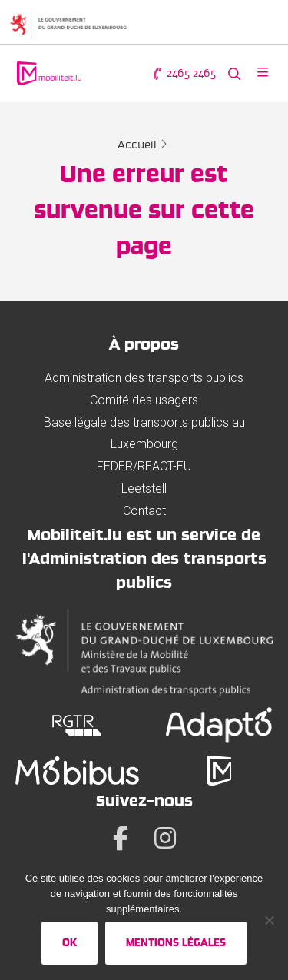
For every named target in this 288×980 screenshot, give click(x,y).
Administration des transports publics (144, 378)
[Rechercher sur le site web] (234, 73)
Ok (70, 942)
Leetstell (144, 488)
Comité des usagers (144, 400)
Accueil (137, 145)
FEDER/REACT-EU (144, 466)
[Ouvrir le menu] (263, 73)
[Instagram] (165, 838)
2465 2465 (184, 73)
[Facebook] (121, 838)
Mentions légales (176, 942)
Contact (144, 511)
